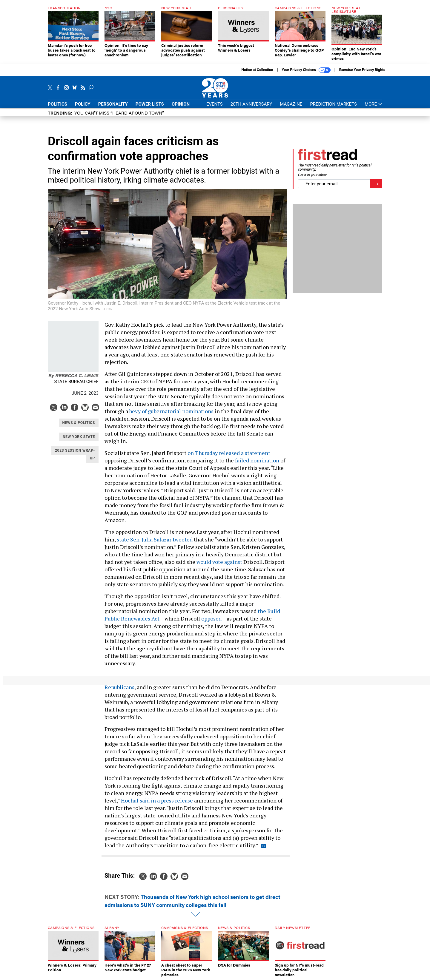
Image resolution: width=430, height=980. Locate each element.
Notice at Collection (257, 70)
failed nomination (257, 460)
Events (215, 104)
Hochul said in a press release (157, 800)
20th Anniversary (251, 104)
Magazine (291, 104)
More (373, 104)
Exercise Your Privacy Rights (362, 70)
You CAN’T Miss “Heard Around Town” (119, 113)
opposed (211, 618)
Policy (83, 104)
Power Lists (150, 104)
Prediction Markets (333, 104)
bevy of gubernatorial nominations (171, 411)
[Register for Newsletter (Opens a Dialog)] (376, 184)
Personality (113, 104)
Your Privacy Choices (306, 70)
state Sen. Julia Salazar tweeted (155, 539)
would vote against (219, 562)
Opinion (181, 104)
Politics (57, 104)
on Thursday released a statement (229, 453)
